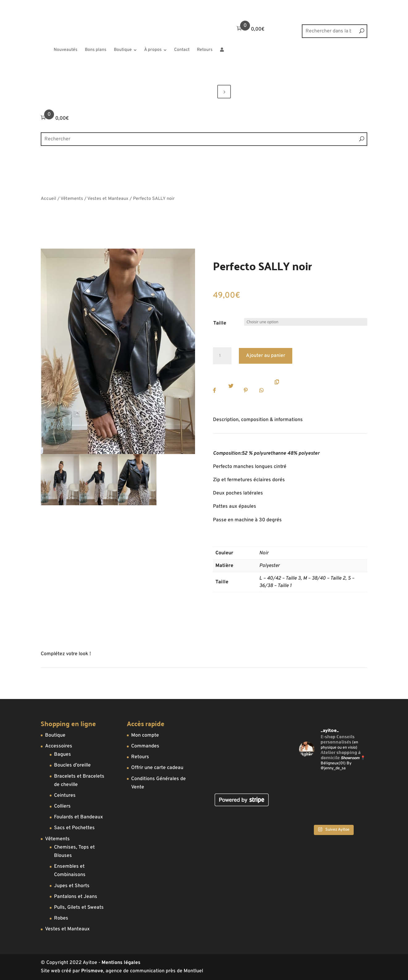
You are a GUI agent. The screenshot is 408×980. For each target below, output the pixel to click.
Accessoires (59, 746)
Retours (140, 757)
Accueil (48, 199)
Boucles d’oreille (72, 765)
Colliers (62, 806)
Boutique (55, 735)
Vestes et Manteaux (108, 199)
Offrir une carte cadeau (157, 768)
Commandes (145, 746)
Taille (220, 323)
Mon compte (145, 735)
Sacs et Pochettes (74, 828)
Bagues (62, 755)
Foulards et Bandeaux (79, 817)
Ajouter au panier (266, 356)
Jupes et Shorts (72, 886)
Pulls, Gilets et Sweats (79, 908)
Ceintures (65, 796)
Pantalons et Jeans (76, 897)
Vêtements (72, 199)
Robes (61, 918)
